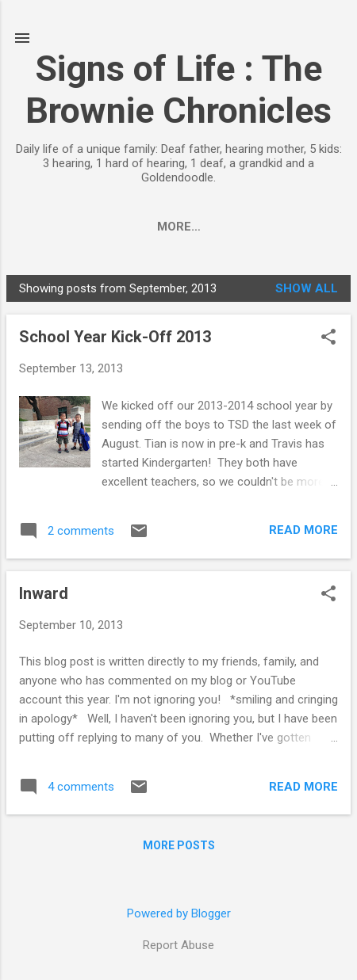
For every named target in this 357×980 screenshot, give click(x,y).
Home (67, 227)
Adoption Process (174, 227)
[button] (328, 341)
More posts (179, 848)
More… (285, 227)
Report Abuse (178, 945)
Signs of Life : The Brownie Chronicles (178, 90)
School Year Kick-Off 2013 (115, 340)
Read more (303, 533)
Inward (44, 597)
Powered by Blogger (179, 913)
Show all (307, 292)
